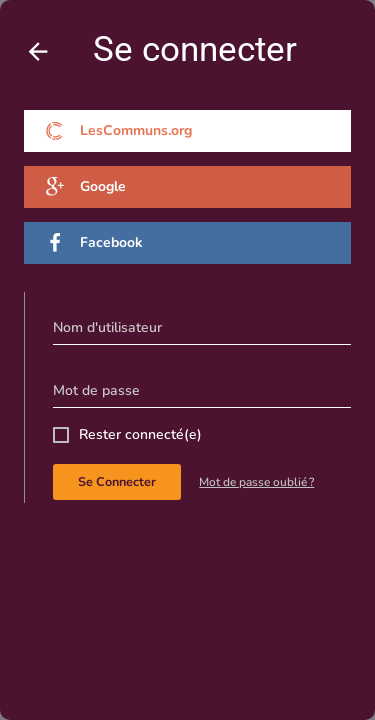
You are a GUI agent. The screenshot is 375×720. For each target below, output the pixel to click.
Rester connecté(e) (140, 434)
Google (85, 187)
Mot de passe (96, 390)
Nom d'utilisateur (107, 327)
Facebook (94, 243)
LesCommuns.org (118, 131)
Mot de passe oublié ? (256, 482)
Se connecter (117, 481)
